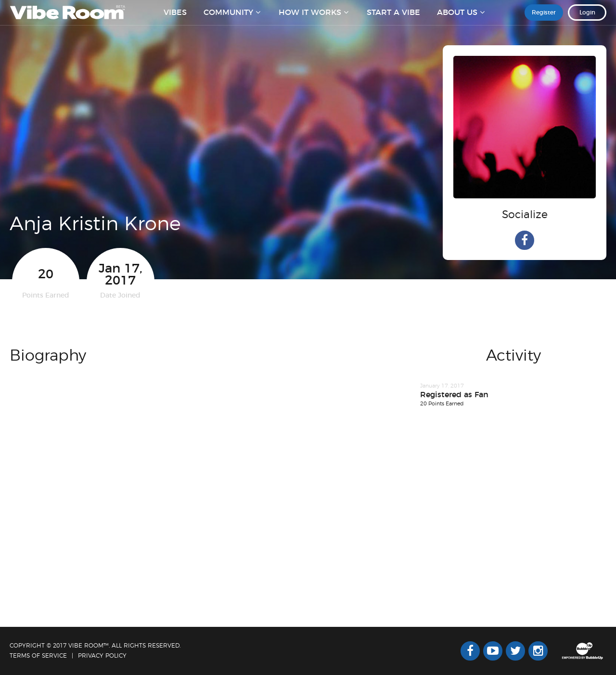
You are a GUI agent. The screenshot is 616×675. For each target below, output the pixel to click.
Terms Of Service (38, 656)
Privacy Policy (102, 656)
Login (587, 19)
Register (544, 19)
